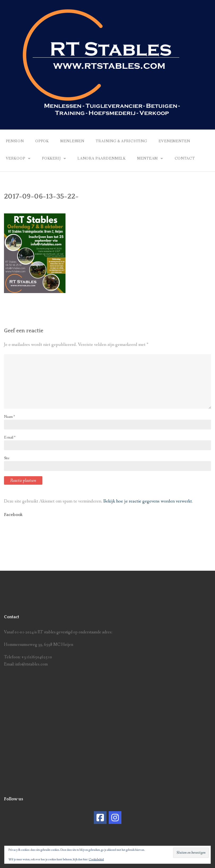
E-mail (10, 437)
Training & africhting (121, 141)
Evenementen (174, 141)
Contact (185, 158)
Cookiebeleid (96, 860)
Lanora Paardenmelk (102, 158)
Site (7, 458)
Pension (15, 141)
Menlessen (72, 141)
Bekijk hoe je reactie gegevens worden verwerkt (148, 501)
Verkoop (16, 158)
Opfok (42, 141)
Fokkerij (51, 158)
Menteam (147, 158)
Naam (9, 417)
